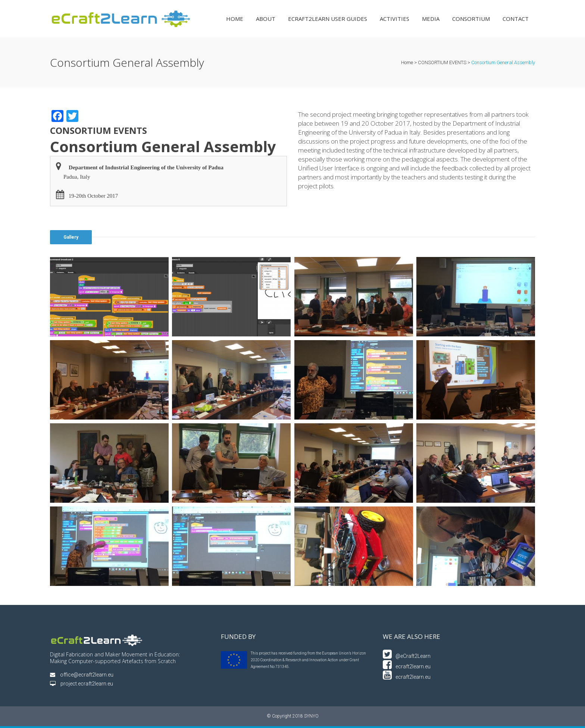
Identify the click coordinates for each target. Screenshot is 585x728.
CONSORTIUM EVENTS (442, 62)
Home (407, 62)
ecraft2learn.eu (407, 666)
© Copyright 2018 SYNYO (293, 716)
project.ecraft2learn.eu (82, 684)
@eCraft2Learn (407, 656)
